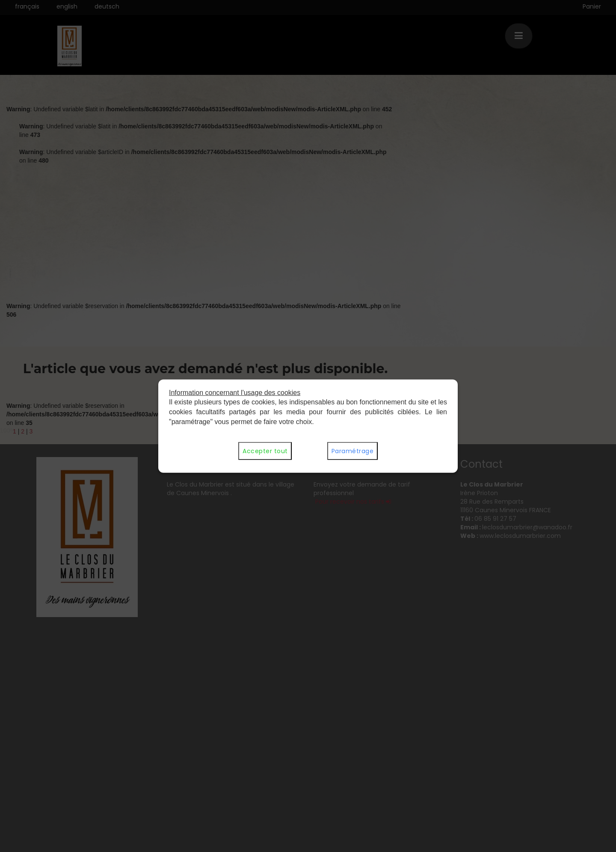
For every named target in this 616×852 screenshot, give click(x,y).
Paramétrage (352, 451)
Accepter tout (265, 451)
